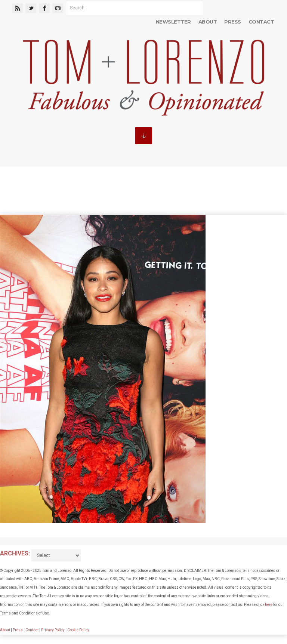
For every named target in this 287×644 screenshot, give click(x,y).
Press (232, 22)
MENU (143, 136)
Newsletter (173, 22)
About (208, 22)
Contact (261, 22)
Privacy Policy (53, 630)
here (269, 605)
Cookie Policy (78, 630)
